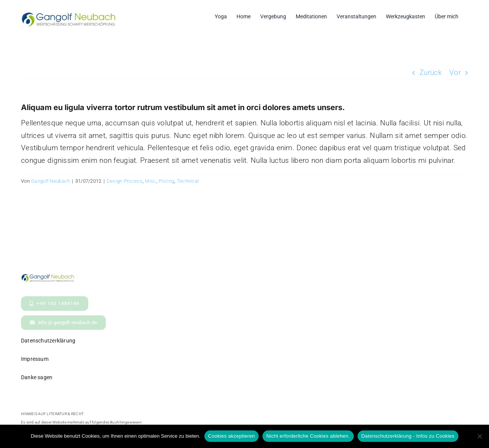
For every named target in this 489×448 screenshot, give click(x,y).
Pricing (166, 181)
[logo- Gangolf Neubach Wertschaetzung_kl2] (48, 277)
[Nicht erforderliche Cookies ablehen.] (479, 436)
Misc (150, 181)
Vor (455, 72)
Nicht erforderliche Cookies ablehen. (308, 436)
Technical (188, 181)
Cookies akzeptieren (232, 436)
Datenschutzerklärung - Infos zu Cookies (408, 436)
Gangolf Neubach (50, 181)
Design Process (125, 181)
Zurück (431, 72)
